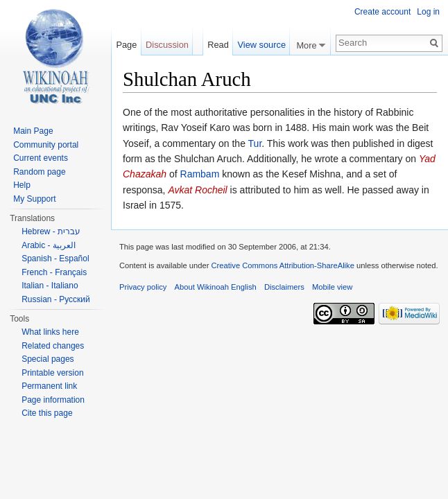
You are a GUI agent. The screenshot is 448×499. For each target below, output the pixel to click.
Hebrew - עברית (51, 231)
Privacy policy (143, 287)
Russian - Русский (56, 299)
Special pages (48, 359)
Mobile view (332, 287)
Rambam (200, 174)
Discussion (167, 45)
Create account (382, 12)
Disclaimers (284, 287)
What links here (50, 332)
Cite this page (47, 413)
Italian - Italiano (50, 286)
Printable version (52, 373)
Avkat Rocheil (197, 190)
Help (22, 185)
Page (126, 45)
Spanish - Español (55, 259)
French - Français (54, 272)
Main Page (33, 131)
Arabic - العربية (49, 245)
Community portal (46, 145)
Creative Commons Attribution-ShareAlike (282, 265)
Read (218, 45)
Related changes (53, 346)
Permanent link (49, 386)
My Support (34, 199)
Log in (428, 12)
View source (262, 45)
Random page (39, 172)
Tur (255, 143)
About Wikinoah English (216, 287)
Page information (53, 400)
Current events (41, 158)
